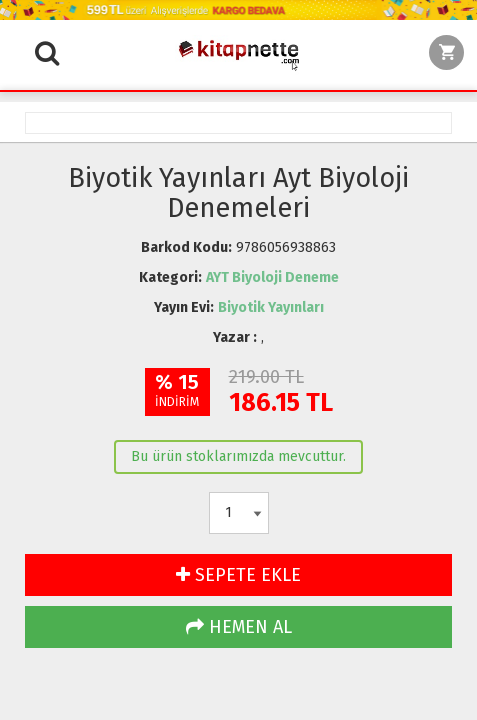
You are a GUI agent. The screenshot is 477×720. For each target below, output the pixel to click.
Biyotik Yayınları (271, 307)
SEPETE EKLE (238, 575)
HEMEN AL (239, 627)
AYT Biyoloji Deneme (272, 277)
